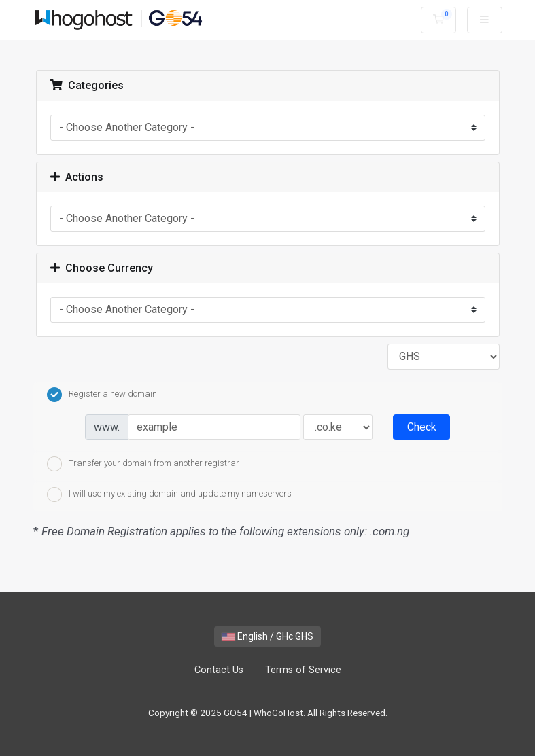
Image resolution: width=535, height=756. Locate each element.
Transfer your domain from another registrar (143, 464)
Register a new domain (102, 395)
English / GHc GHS (267, 636)
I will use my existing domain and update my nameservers (169, 494)
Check (422, 427)
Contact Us (219, 670)
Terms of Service (303, 670)
